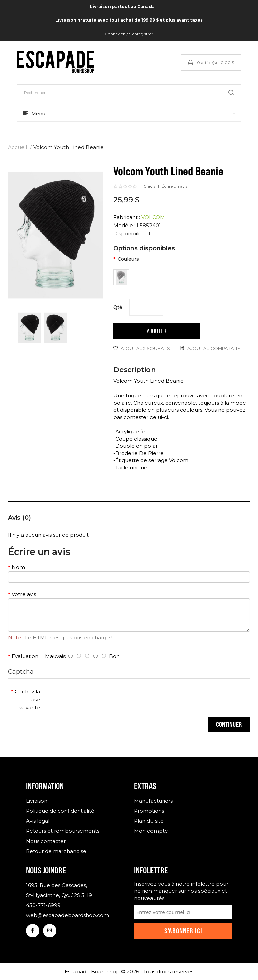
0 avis (149, 186)
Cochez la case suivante (27, 700)
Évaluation (25, 656)
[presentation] (101, 698)
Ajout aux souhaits (145, 348)
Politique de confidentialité (60, 811)
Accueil (17, 147)
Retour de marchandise (56, 851)
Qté (118, 307)
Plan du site (149, 821)
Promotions (149, 811)
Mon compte (151, 831)
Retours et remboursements (63, 831)
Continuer (229, 724)
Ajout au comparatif (214, 348)
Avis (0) (19, 518)
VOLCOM (153, 217)
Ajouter (157, 331)
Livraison (37, 801)
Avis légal (38, 821)
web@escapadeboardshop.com (67, 915)
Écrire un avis (175, 186)
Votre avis (24, 594)
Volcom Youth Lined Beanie (69, 147)
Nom (18, 567)
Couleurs (128, 259)
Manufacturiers (153, 801)
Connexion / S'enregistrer (129, 34)
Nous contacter (46, 841)
